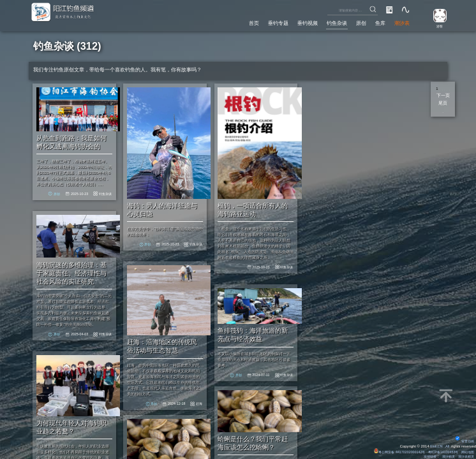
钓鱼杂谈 (329, 22)
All (447, 444)
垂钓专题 (263, 22)
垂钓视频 (295, 22)
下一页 (443, 95)
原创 (355, 22)
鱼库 (377, 22)
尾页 (443, 103)
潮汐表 (401, 22)
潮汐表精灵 (465, 456)
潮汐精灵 (444, 456)
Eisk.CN (435, 444)
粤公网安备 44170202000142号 (390, 450)
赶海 (216, 399)
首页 (236, 22)
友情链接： (424, 456)
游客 (437, 25)
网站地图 (466, 450)
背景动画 (463, 439)
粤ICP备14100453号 (438, 450)
